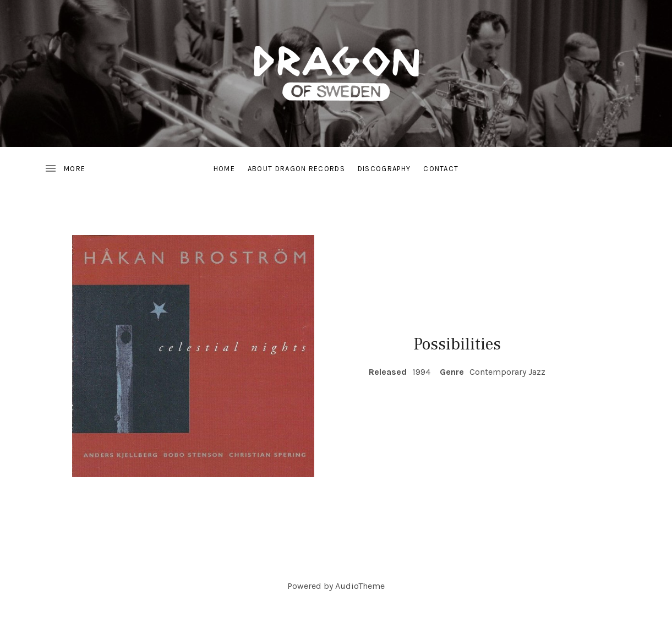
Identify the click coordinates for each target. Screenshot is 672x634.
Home (224, 169)
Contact (441, 169)
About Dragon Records (296, 169)
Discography (384, 169)
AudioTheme (360, 586)
